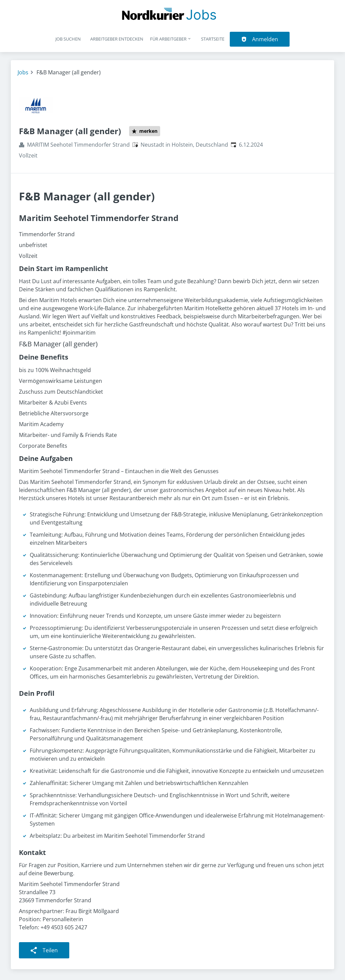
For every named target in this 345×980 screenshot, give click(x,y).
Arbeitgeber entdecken (117, 39)
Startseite (213, 39)
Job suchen (68, 39)
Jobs (23, 72)
